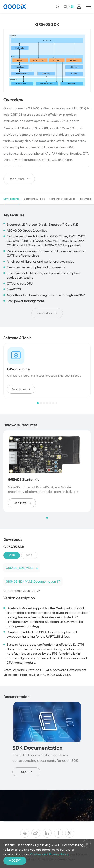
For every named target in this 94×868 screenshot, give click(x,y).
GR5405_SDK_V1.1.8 (22, 568)
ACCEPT (15, 861)
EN (72, 7)
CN (66, 7)
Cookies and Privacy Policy (49, 854)
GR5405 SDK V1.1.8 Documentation (33, 582)
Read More (21, 389)
